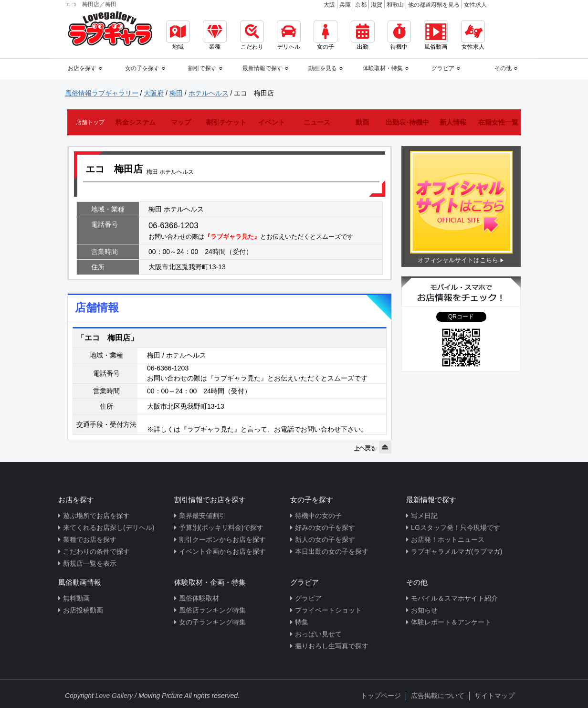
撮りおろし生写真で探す (332, 646)
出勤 (363, 35)
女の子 (325, 35)
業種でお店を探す (90, 539)
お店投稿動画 (83, 610)
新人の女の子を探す (325, 539)
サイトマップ (494, 696)
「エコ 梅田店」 (107, 338)
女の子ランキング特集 (212, 622)
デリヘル (289, 35)
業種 (215, 35)
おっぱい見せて (318, 634)
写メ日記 (424, 516)
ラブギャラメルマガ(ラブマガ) (457, 551)
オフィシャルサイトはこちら (458, 260)
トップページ (381, 696)
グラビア (308, 598)
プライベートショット (328, 610)
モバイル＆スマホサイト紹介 (454, 598)
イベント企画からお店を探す (222, 551)
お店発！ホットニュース (448, 539)
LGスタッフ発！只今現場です (456, 528)
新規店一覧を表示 (90, 563)
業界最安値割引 (202, 516)
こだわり (252, 35)
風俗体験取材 (199, 598)
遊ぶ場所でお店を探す (96, 516)
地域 (178, 35)
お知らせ (424, 610)
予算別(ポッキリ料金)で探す (221, 528)
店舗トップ (90, 122)
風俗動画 (436, 35)
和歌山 (395, 5)
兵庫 (345, 5)
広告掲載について (438, 696)
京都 (361, 5)
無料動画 (76, 598)
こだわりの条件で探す (96, 551)
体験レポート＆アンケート (451, 622)
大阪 (329, 5)
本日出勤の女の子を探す (332, 551)
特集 (302, 622)
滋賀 (377, 5)
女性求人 (475, 5)
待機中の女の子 (318, 516)
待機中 (399, 35)
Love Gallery (114, 696)
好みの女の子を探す (325, 528)
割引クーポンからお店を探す (222, 539)
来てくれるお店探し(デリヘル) (109, 528)
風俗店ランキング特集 (212, 610)
